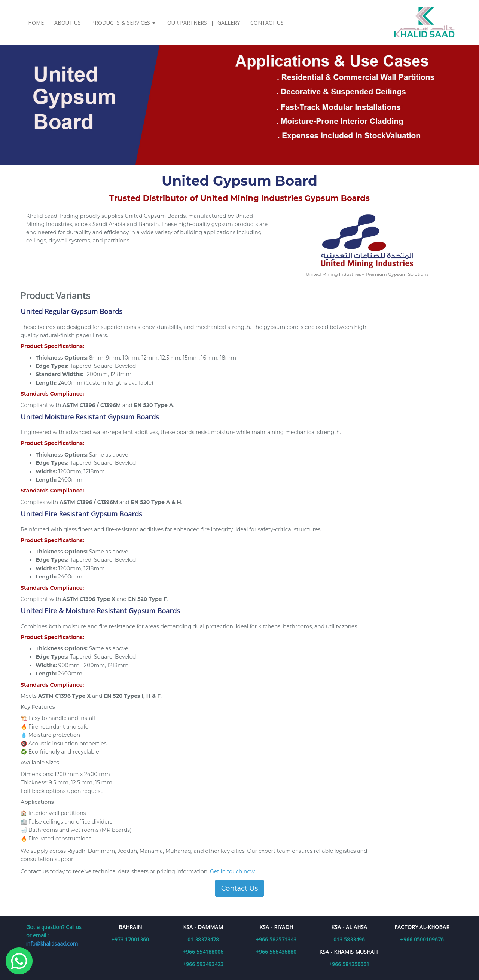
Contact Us (267, 23)
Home (36, 23)
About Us (68, 23)
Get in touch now (232, 871)
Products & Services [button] (124, 23)
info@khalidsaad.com (52, 944)
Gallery (229, 23)
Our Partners (187, 23)
